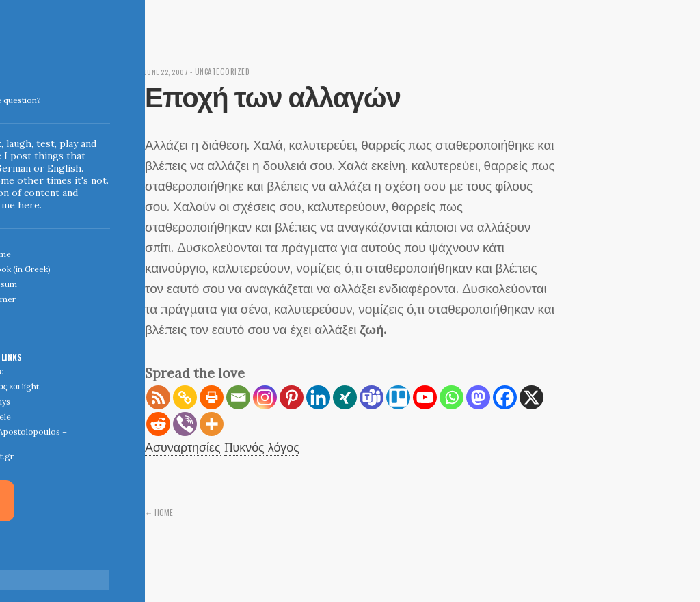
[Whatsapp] (452, 397)
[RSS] (158, 397)
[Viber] (185, 424)
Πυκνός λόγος (268, 447)
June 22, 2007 (169, 72)
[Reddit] (158, 424)
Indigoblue (9, 96)
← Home (159, 512)
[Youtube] (425, 397)
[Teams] (372, 397)
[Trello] (398, 397)
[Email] (238, 397)
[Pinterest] (292, 397)
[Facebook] (505, 397)
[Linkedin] (318, 397)
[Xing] (345, 397)
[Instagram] (265, 397)
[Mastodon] (478, 397)
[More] (212, 424)
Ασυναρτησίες (185, 447)
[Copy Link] (185, 397)
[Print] (212, 397)
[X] (531, 397)
